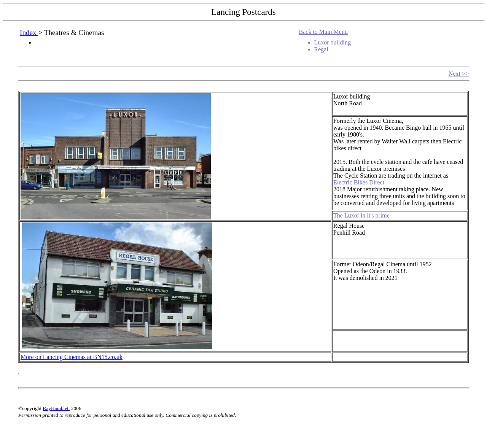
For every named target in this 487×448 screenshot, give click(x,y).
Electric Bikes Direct (359, 182)
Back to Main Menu (323, 32)
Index (29, 33)
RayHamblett (56, 408)
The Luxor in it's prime (361, 215)
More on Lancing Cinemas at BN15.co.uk (72, 357)
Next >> (459, 74)
